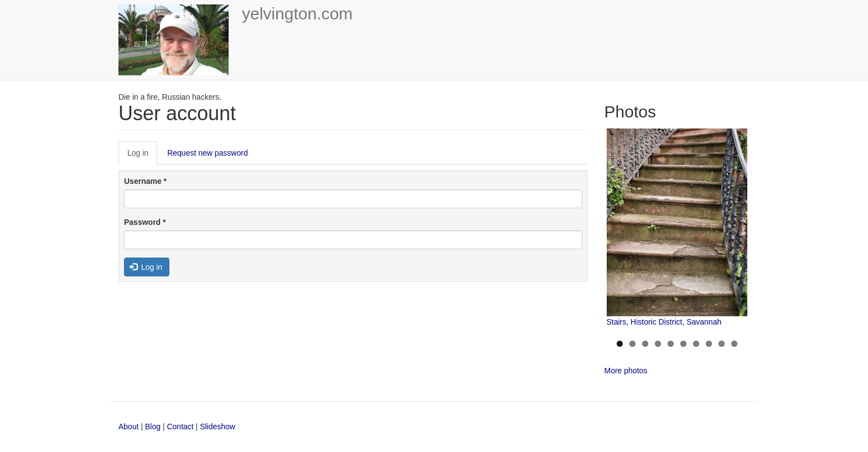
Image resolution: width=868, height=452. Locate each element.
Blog (153, 427)
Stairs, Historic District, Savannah (664, 322)
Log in (142, 156)
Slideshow (218, 427)
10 (734, 344)
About (129, 427)
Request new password (208, 153)
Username (145, 181)
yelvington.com (297, 14)
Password (145, 222)
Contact (181, 427)
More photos (626, 371)
